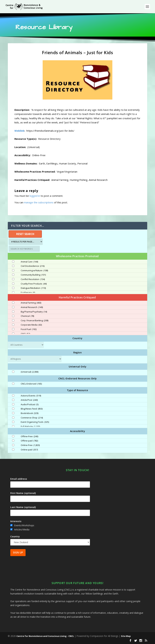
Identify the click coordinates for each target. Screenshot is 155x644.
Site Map (126, 636)
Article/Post (29, 400)
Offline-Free (29, 437)
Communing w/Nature (34, 271)
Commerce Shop (32, 418)
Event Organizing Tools (35, 422)
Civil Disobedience (33, 266)
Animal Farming (31, 303)
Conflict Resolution (33, 279)
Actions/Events (31, 396)
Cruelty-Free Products (34, 284)
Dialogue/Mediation (33, 288)
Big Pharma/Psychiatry (34, 312)
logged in (35, 196)
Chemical (27, 316)
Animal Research (32, 307)
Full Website (30, 427)
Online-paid (29, 450)
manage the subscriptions (39, 202)
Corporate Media (31, 325)
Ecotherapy (28, 293)
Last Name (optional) (23, 507)
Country (15, 536)
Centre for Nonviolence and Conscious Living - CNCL (45, 636)
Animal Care (29, 262)
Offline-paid (29, 441)
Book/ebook (30, 413)
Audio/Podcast (30, 405)
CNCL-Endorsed (31, 384)
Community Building (33, 275)
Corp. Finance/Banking (35, 321)
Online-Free (30, 445)
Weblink (19, 131)
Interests (16, 521)
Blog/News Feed (32, 409)
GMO (25, 334)
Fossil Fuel (29, 329)
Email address (19, 479)
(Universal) (30, 372)
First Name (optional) (23, 493)
